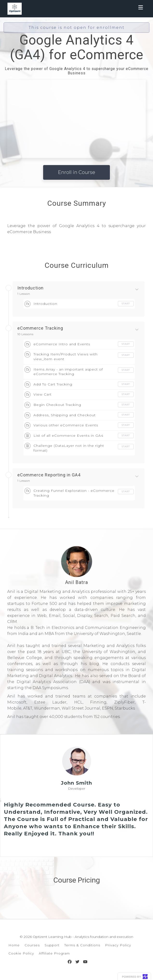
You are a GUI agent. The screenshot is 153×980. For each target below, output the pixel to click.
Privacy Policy (118, 945)
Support (52, 945)
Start (126, 304)
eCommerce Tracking (40, 328)
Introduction (30, 288)
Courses (32, 945)
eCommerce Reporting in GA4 (49, 475)
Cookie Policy (21, 953)
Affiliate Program (54, 953)
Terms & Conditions (82, 945)
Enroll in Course (76, 172)
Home (14, 945)
